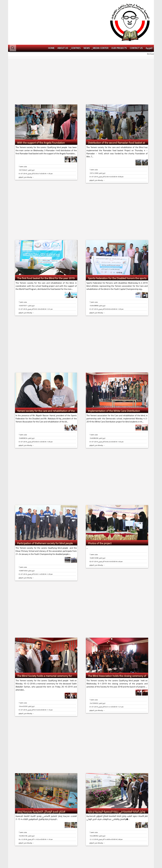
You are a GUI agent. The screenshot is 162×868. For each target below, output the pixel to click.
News (87, 18)
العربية (149, 18)
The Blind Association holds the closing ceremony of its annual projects (116, 647)
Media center (101, 18)
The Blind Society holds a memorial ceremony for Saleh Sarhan (44, 647)
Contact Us (136, 18)
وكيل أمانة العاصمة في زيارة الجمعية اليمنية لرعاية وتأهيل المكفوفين (116, 783)
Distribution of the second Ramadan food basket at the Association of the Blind (116, 114)
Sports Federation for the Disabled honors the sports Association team (116, 250)
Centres (76, 18)
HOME (51, 18)
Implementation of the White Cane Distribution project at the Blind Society (113, 382)
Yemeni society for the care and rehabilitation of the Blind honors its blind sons (45, 382)
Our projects (119, 18)
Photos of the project (100, 513)
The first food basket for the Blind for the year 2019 (46, 248)
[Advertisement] (139, 48)
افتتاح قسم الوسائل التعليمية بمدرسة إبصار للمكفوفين (40, 783)
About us (63, 18)
